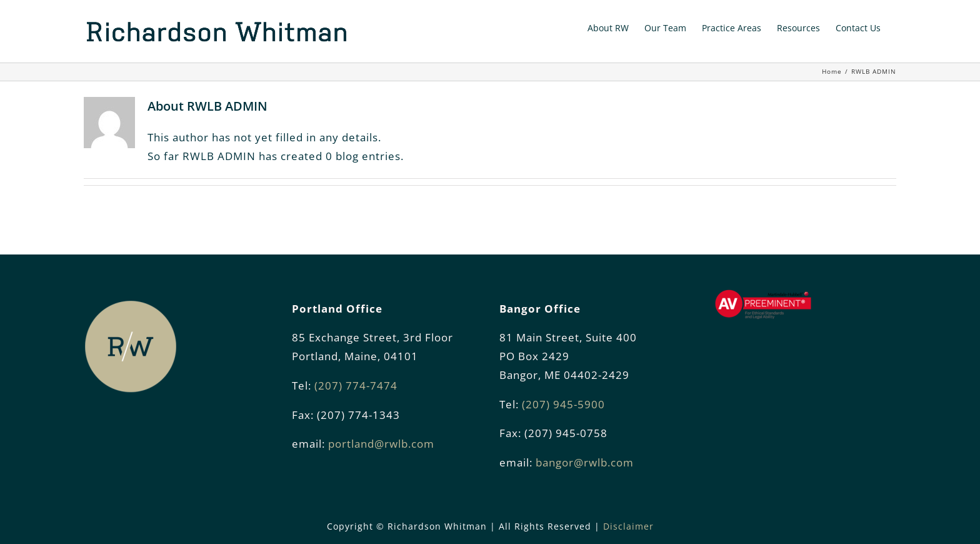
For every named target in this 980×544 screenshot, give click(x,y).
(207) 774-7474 (356, 385)
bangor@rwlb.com (585, 462)
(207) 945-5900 (563, 404)
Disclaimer (628, 526)
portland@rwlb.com (381, 444)
